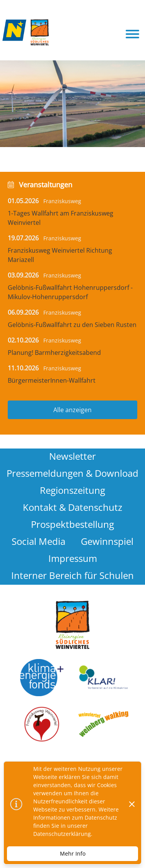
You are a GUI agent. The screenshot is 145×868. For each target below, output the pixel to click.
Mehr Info (73, 853)
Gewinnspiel (107, 541)
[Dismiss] (132, 804)
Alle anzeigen (72, 410)
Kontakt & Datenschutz (72, 507)
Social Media (38, 541)
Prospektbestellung (72, 524)
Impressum (73, 558)
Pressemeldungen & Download (72, 473)
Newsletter (72, 456)
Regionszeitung (72, 490)
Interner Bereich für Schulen (72, 575)
